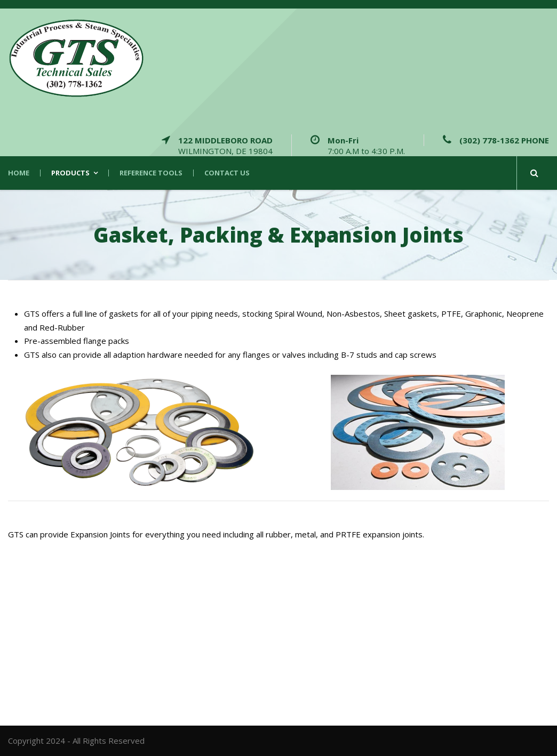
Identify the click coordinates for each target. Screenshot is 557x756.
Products (70, 173)
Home (19, 173)
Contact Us (227, 173)
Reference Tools (151, 173)
